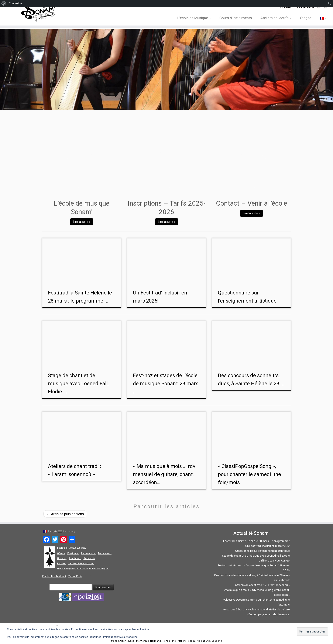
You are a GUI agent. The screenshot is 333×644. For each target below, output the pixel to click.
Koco (131, 641)
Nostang (62, 558)
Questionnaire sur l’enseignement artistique (262, 551)
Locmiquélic (88, 553)
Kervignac (73, 553)
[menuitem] (4, 3)
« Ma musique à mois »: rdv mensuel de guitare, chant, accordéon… (164, 474)
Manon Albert (119, 641)
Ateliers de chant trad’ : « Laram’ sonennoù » (262, 585)
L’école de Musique (194, 18)
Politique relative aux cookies (120, 637)
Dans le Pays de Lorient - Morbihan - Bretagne (83, 569)
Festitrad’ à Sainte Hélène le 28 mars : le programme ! (256, 541)
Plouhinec (75, 558)
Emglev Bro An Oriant (54, 576)
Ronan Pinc (169, 641)
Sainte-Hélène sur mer (81, 564)
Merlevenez (105, 553)
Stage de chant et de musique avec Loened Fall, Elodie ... (78, 384)
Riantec (61, 564)
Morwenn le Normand (148, 641)
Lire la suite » (82, 222)
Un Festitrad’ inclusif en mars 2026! (267, 546)
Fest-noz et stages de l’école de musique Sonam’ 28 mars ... (166, 384)
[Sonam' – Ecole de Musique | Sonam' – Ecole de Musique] (38, 13)
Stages (306, 18)
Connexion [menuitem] (15, 3)
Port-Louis (89, 558)
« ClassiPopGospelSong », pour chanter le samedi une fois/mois (249, 474)
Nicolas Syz (203, 641)
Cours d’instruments (236, 18)
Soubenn (217, 641)
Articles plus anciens (65, 514)
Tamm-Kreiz (75, 576)
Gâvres (61, 553)
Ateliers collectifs (276, 18)
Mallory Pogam (186, 641)
